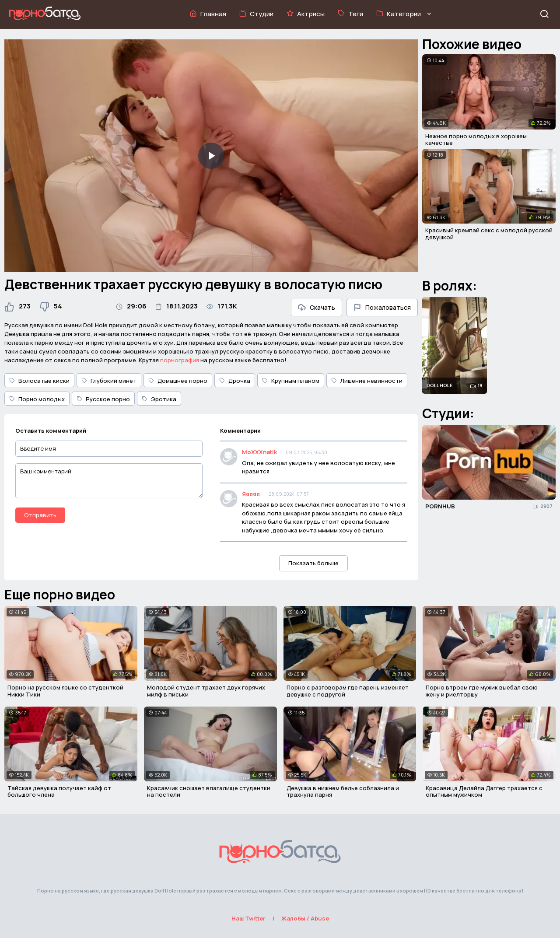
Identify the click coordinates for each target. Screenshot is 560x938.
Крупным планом (291, 381)
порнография (180, 360)
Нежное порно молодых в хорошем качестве (476, 140)
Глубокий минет (109, 381)
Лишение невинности (367, 381)
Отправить (40, 515)
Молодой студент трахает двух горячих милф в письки (206, 691)
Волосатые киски (39, 381)
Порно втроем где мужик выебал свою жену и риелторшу (482, 691)
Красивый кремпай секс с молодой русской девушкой (489, 234)
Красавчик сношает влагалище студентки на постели (209, 791)
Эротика (159, 399)
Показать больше (313, 563)
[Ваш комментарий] (109, 481)
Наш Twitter (248, 918)
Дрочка (235, 381)
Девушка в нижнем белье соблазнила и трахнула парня (343, 791)
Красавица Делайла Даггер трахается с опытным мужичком (484, 791)
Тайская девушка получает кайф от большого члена (59, 791)
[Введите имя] (109, 449)
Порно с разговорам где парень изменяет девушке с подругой (348, 691)
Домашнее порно (178, 381)
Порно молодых (37, 399)
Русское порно (103, 399)
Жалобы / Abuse (305, 918)
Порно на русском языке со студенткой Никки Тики (65, 691)
